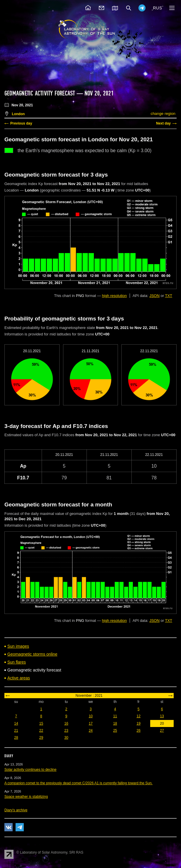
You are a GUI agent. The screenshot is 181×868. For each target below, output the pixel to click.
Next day (163, 123)
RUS (157, 8)
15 (41, 723)
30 (66, 738)
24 (90, 731)
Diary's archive (16, 810)
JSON (154, 296)
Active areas (19, 678)
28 (16, 738)
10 (90, 716)
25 (115, 731)
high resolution (115, 296)
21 (16, 731)
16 (66, 723)
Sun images (18, 646)
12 (138, 716)
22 (41, 731)
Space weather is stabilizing (26, 797)
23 (66, 731)
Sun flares (17, 662)
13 (162, 716)
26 (138, 731)
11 (115, 716)
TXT (169, 296)
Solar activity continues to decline (30, 770)
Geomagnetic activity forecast (40, 93)
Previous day (21, 123)
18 (115, 723)
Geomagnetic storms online (32, 654)
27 (162, 731)
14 (16, 723)
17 (90, 723)
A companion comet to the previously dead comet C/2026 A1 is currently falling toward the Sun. (78, 783)
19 (138, 723)
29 (41, 738)
